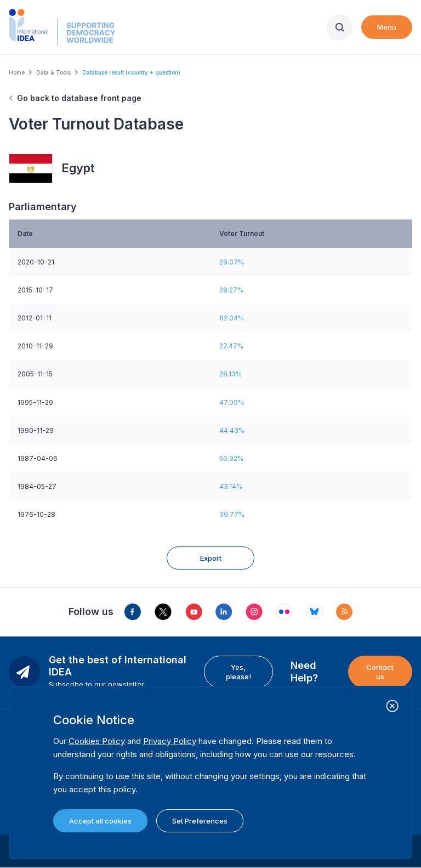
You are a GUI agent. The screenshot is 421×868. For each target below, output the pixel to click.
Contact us (380, 672)
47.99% (232, 402)
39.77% (232, 514)
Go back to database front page (79, 98)
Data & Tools (53, 72)
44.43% (232, 430)
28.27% (231, 290)
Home (17, 72)
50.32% (231, 458)
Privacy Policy (170, 741)
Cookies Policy (97, 741)
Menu (387, 27)
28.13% (231, 374)
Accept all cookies (100, 821)
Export (211, 558)
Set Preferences (200, 821)
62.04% (232, 318)
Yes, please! (238, 672)
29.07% (232, 262)
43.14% (231, 486)
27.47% (231, 346)
